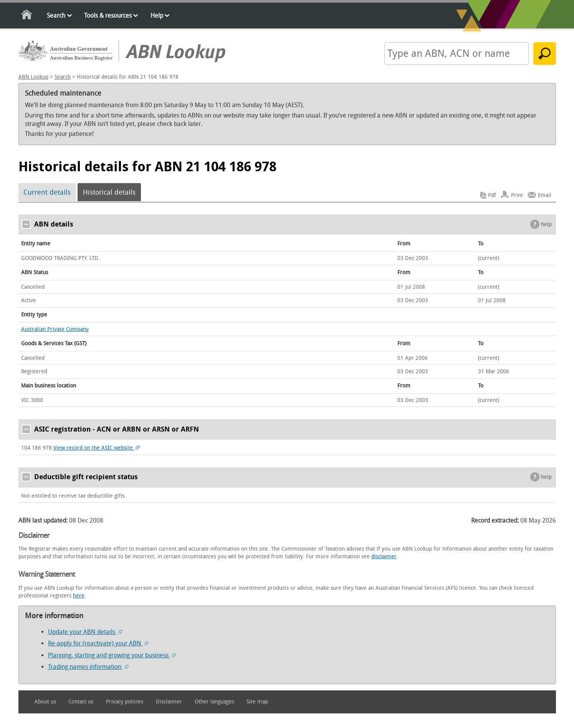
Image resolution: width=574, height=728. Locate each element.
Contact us (81, 702)
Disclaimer (169, 702)
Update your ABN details (85, 632)
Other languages (214, 702)
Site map (257, 702)
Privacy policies (125, 702)
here (79, 596)
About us (45, 702)
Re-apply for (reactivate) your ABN (98, 643)
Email (545, 195)
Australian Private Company (55, 329)
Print (517, 195)
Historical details (109, 192)
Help (157, 16)
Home (27, 16)
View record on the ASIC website (97, 448)
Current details (47, 192)
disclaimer (384, 557)
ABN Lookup (33, 77)
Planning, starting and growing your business (112, 655)
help (546, 224)
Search (56, 16)
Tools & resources (108, 16)
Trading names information (88, 667)
